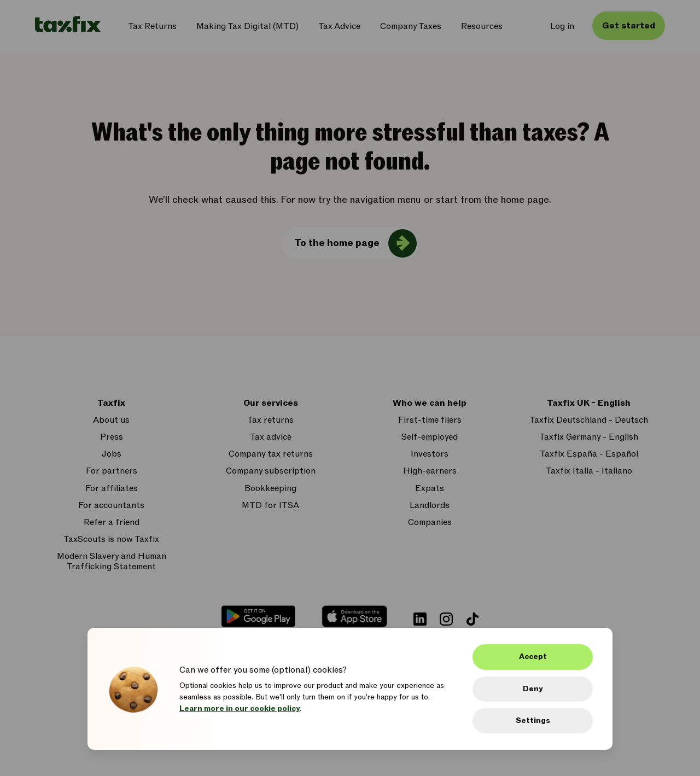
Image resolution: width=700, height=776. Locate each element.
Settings (533, 720)
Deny (533, 689)
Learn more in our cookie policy (240, 708)
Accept (533, 657)
